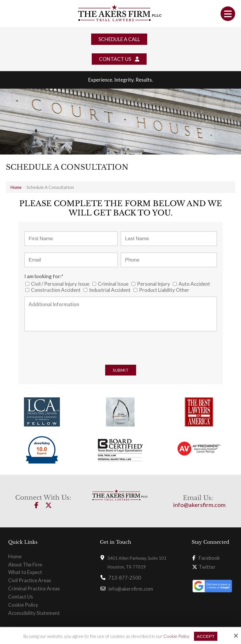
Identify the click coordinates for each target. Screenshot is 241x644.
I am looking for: (44, 276)
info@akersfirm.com (199, 505)
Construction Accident (54, 290)
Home (16, 187)
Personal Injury (152, 284)
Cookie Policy (176, 636)
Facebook (206, 558)
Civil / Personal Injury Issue (58, 284)
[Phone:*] (169, 260)
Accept (206, 636)
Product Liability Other (162, 290)
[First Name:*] (71, 239)
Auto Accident (192, 284)
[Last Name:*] (169, 239)
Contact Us (119, 59)
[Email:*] (71, 260)
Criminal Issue (111, 284)
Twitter (204, 567)
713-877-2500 (125, 578)
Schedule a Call (119, 39)
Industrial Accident (108, 290)
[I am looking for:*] (27, 284)
